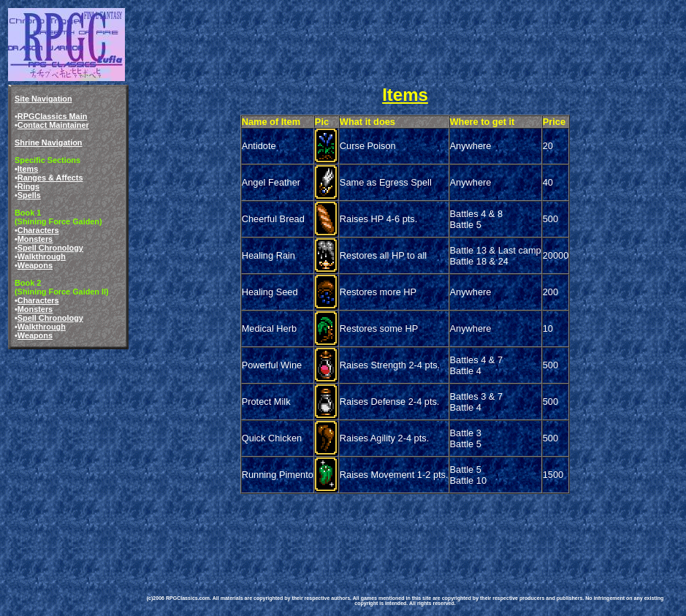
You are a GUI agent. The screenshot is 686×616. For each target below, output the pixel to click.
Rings (28, 186)
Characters (38, 230)
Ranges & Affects (50, 178)
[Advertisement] (400, 529)
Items (28, 169)
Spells (29, 195)
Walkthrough (42, 256)
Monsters (35, 239)
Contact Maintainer (53, 125)
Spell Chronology (50, 248)
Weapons (35, 265)
